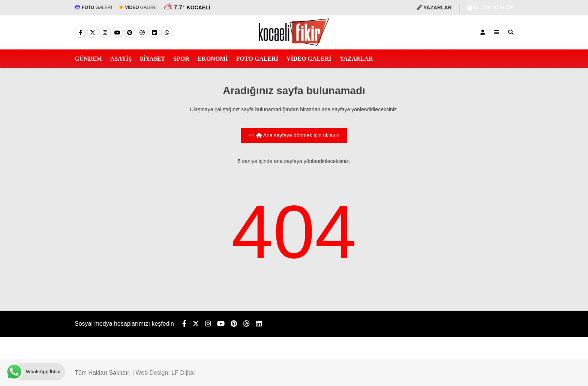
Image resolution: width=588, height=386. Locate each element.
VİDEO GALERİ (309, 59)
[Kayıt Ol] (483, 32)
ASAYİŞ (121, 59)
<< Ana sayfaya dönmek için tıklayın (294, 135)
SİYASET (152, 59)
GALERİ (93, 7)
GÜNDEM (88, 59)
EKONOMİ (213, 59)
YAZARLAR (356, 59)
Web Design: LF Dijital (165, 373)
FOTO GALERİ (257, 59)
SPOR (181, 59)
